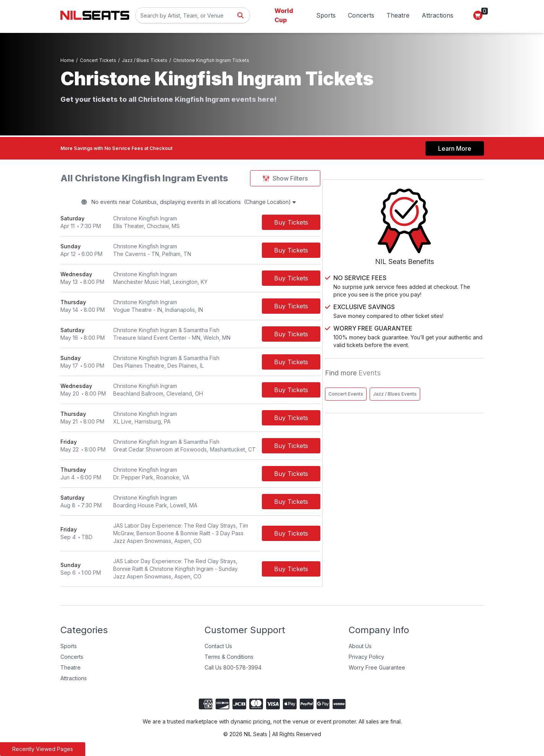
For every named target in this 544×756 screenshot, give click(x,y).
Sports (326, 15)
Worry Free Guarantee (377, 669)
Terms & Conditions (229, 658)
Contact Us (218, 647)
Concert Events (410, 371)
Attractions (438, 15)
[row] (213, 224)
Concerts (361, 15)
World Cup (284, 15)
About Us (360, 647)
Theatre (398, 15)
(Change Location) (304, 202)
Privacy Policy (366, 658)
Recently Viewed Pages (43, 749)
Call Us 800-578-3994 (233, 669)
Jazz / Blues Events (415, 387)
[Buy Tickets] (335, 223)
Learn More (455, 145)
